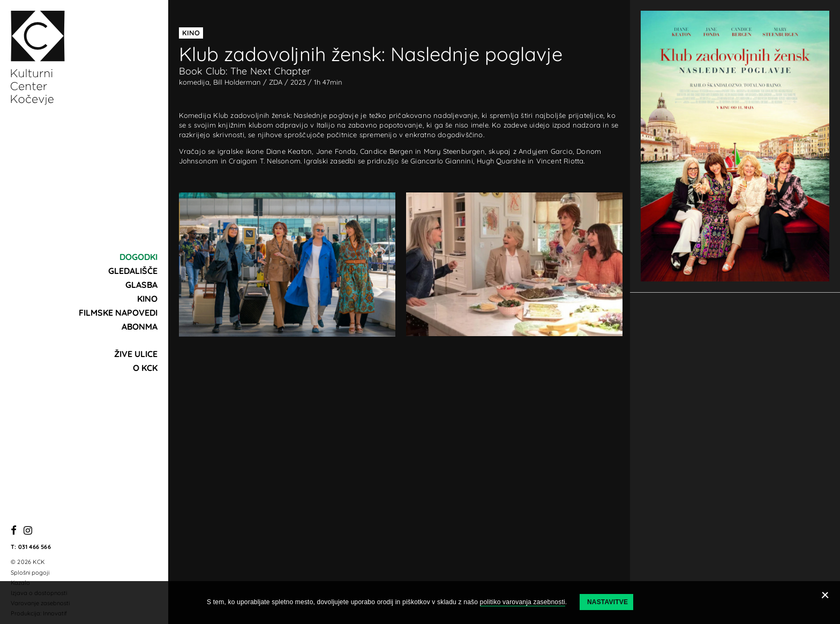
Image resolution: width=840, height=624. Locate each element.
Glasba (141, 285)
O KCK (145, 368)
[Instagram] (28, 531)
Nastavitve (607, 602)
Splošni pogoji (30, 573)
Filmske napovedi (118, 313)
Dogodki (138, 257)
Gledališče (133, 271)
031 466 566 (35, 547)
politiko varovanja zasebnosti (523, 602)
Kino (147, 299)
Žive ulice (136, 354)
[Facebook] (14, 531)
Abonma (140, 326)
